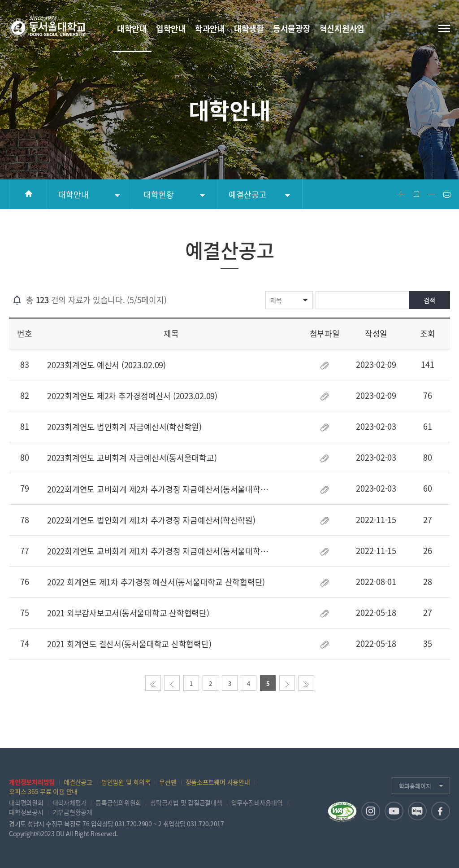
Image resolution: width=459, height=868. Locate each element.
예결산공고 (248, 194)
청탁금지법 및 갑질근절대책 (186, 803)
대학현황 (159, 194)
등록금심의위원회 (118, 803)
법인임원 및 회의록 (126, 782)
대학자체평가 (70, 803)
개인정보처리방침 (32, 782)
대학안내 (74, 194)
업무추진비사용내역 (257, 803)
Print (447, 194)
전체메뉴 (444, 28)
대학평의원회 (26, 803)
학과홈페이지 (415, 786)
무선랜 (168, 782)
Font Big (401, 194)
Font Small (432, 194)
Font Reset (416, 194)
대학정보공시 (26, 812)
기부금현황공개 (72, 812)
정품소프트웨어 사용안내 (218, 782)
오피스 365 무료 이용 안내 (43, 791)
